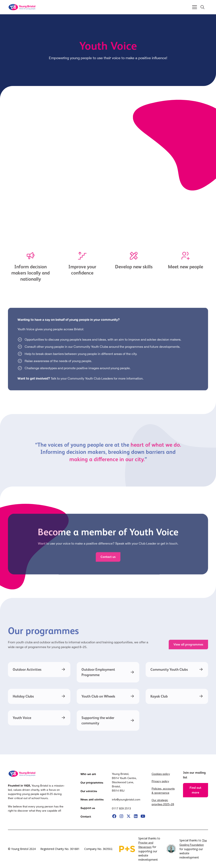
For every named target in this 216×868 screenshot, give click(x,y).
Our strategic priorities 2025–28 (163, 802)
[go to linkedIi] (136, 816)
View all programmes (188, 647)
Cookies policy (161, 774)
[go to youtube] (143, 816)
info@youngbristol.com (126, 799)
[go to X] (129, 816)
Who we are (88, 774)
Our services (89, 791)
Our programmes (92, 783)
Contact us (108, 560)
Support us (88, 808)
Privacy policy (160, 781)
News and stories (92, 799)
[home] (22, 7)
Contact (86, 816)
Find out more (195, 790)
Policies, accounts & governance (163, 791)
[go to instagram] (121, 816)
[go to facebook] (114, 816)
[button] (195, 7)
